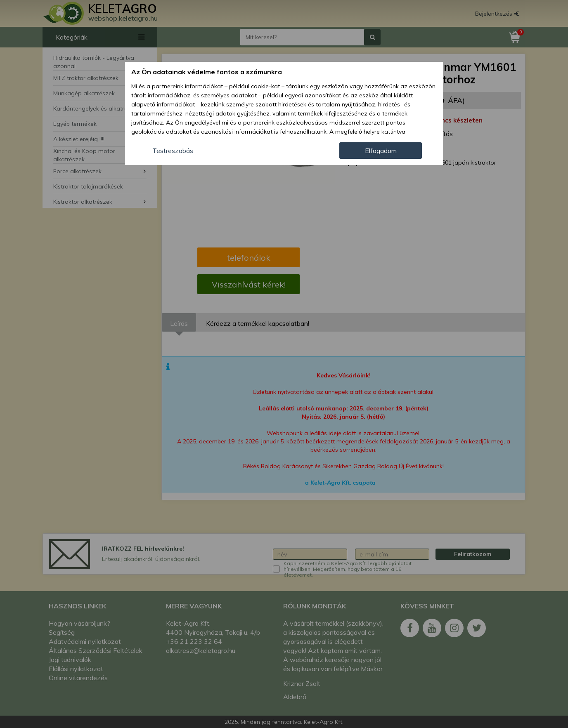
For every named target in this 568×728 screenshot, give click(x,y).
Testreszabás (173, 151)
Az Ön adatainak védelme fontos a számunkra (207, 72)
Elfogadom (381, 151)
